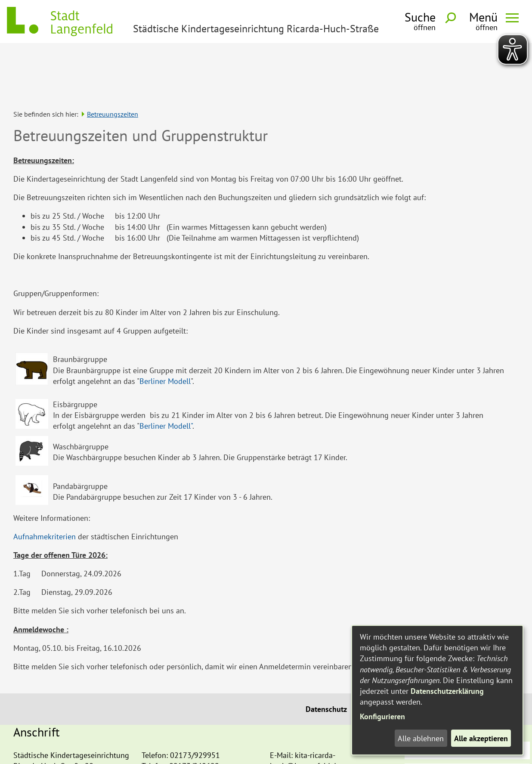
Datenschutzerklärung (447, 691)
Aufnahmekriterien (45, 481)
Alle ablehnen (421, 738)
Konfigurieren (382, 716)
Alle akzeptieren (481, 738)
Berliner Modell (165, 325)
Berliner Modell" (166, 370)
